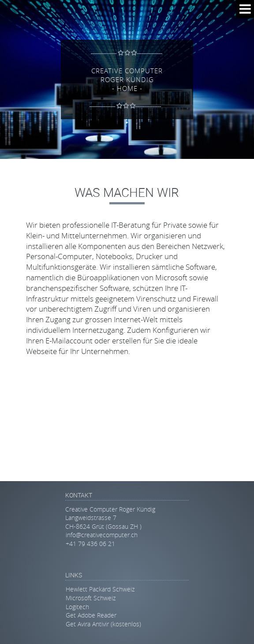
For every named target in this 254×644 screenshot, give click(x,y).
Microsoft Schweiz (91, 598)
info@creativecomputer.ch (102, 535)
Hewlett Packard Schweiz (100, 589)
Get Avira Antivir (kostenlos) (103, 624)
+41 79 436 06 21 (90, 544)
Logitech (77, 607)
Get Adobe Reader (91, 615)
